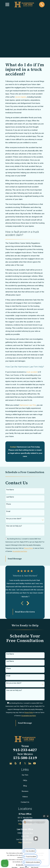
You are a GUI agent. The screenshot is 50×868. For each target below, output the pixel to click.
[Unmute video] (36, 839)
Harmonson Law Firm (28, 405)
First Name (10, 490)
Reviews (25, 791)
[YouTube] (34, 763)
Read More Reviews (25, 612)
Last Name (10, 497)
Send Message (15, 559)
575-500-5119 (25, 758)
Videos (25, 797)
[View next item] (28, 603)
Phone (9, 504)
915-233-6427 (25, 750)
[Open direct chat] (44, 816)
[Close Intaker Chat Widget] (48, 816)
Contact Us (25, 802)
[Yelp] (16, 763)
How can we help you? (14, 526)
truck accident (32, 372)
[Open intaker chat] (26, 867)
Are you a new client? (14, 519)
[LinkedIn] (30, 763)
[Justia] (39, 763)
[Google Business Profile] (11, 763)
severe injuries (21, 97)
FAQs (25, 780)
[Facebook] (20, 763)
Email (8, 511)
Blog (25, 786)
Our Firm (25, 775)
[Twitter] (25, 763)
